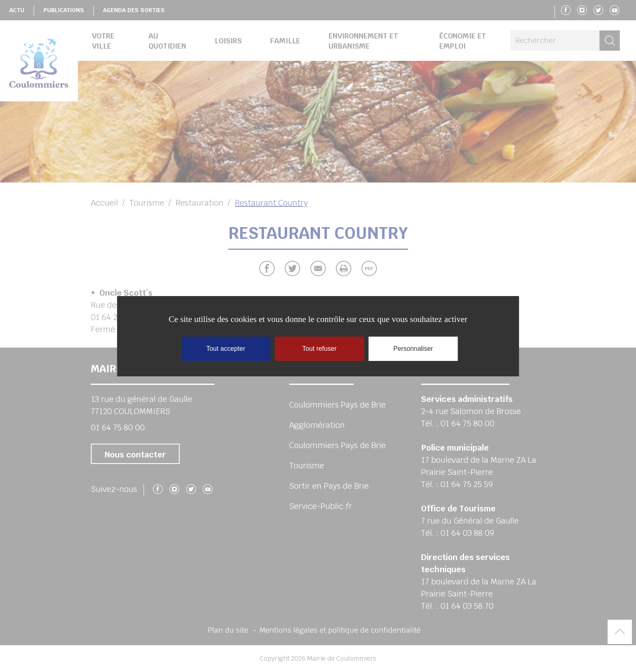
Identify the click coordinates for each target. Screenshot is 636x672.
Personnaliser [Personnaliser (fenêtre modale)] (413, 349)
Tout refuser (319, 349)
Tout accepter (226, 349)
